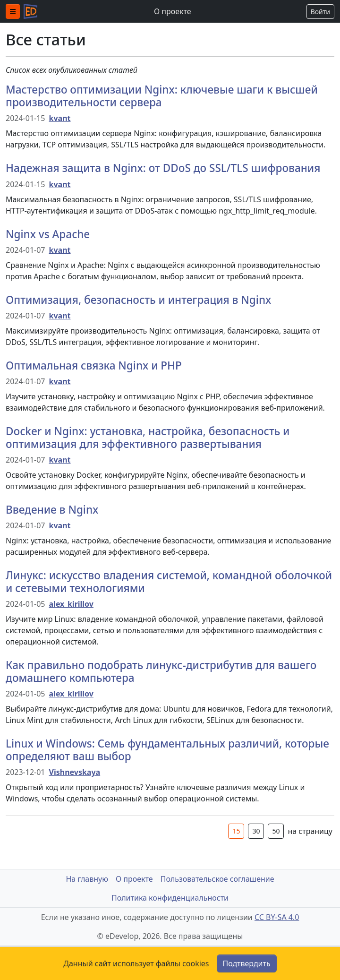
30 (256, 831)
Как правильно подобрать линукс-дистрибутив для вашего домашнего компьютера (161, 671)
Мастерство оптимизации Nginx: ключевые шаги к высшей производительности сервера (162, 96)
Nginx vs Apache (48, 234)
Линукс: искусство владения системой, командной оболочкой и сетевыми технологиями (169, 582)
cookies (195, 963)
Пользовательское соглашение (217, 879)
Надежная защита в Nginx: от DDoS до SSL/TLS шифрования (163, 168)
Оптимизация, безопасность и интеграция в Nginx (138, 300)
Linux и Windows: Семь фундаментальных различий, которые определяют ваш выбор (167, 750)
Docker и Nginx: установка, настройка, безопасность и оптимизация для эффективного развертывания (148, 438)
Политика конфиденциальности (170, 898)
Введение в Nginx (52, 510)
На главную (87, 879)
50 (276, 831)
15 (236, 831)
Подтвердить (247, 963)
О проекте (173, 11)
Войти (320, 12)
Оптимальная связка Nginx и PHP (94, 365)
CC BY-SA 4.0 (277, 917)
